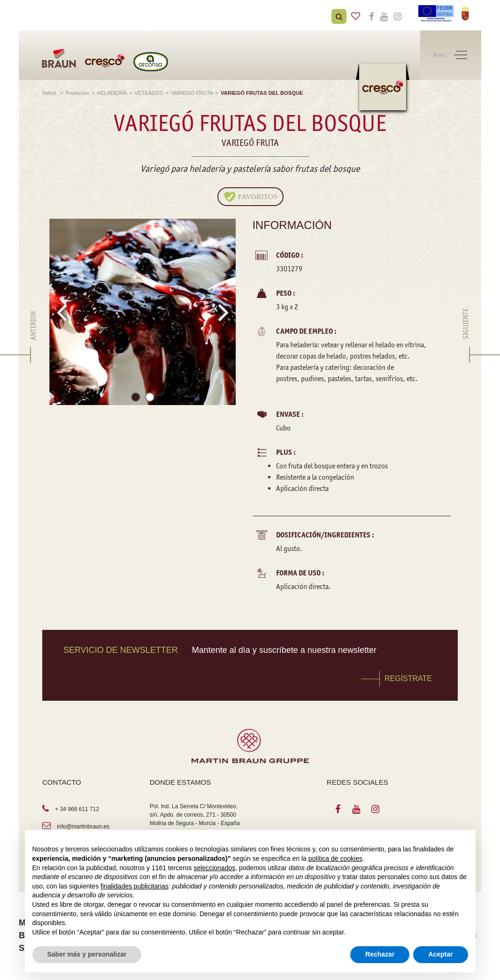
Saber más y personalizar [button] (87, 954)
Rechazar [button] (380, 954)
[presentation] (62, 312)
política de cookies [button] (335, 858)
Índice (50, 93)
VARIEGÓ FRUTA (192, 93)
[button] (136, 399)
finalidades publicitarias (135, 886)
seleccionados (214, 868)
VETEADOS (149, 93)
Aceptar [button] (440, 954)
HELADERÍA (112, 93)
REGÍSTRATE (408, 678)
